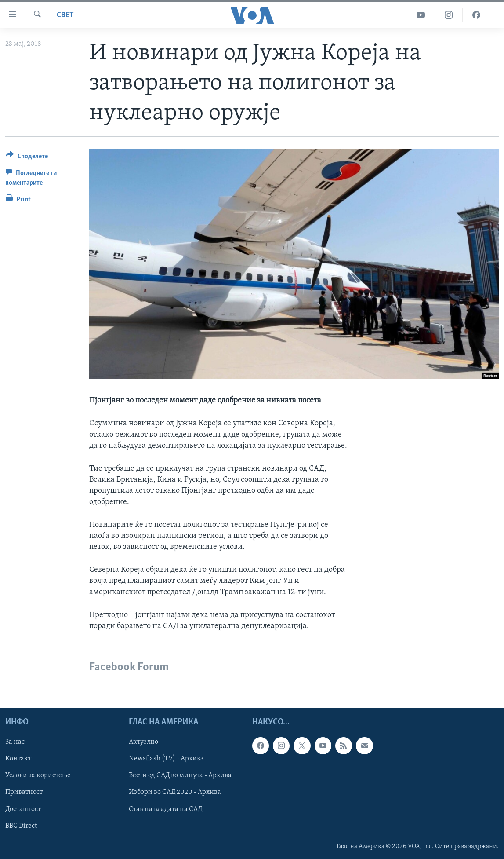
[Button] (27, 158)
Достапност (23, 809)
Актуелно (143, 742)
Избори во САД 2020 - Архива (175, 793)
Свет (65, 15)
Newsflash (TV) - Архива (166, 759)
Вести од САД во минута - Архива (180, 776)
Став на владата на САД (165, 809)
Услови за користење (38, 776)
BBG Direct (21, 826)
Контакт (18, 759)
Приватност (24, 793)
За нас (15, 742)
